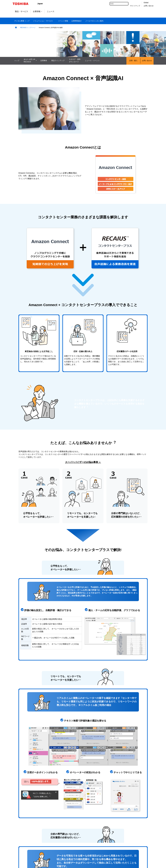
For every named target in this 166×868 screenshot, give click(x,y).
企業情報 (37, 11)
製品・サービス (21, 11)
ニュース (51, 11)
